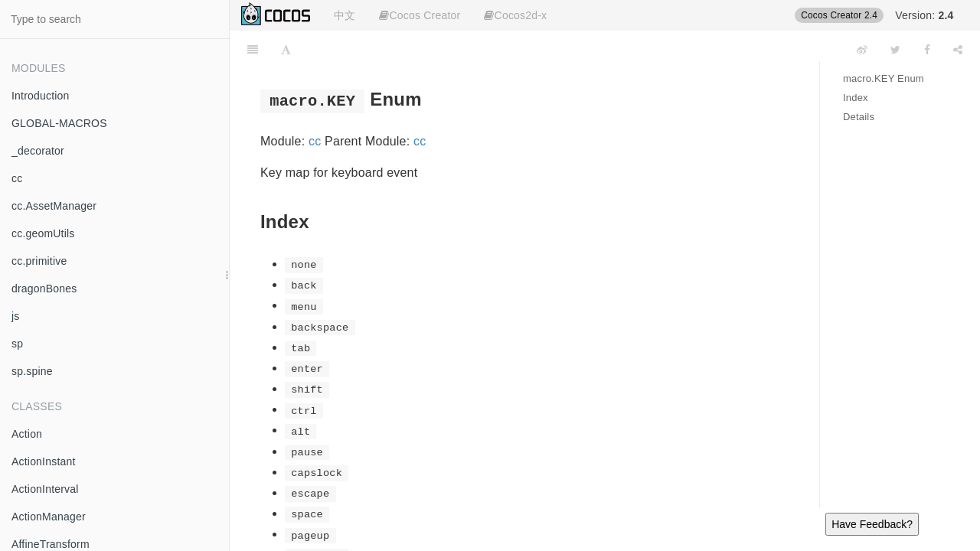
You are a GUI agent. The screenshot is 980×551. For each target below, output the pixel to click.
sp (17, 344)
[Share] (958, 50)
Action (27, 434)
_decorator (38, 151)
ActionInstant (44, 461)
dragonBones (44, 289)
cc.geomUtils (43, 233)
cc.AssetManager (54, 206)
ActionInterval (45, 489)
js (16, 316)
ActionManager (49, 517)
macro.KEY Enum (884, 78)
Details (859, 117)
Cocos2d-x (515, 15)
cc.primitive (39, 261)
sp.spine (32, 371)
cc (17, 178)
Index (856, 98)
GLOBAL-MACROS (59, 123)
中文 (345, 15)
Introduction (41, 96)
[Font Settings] (286, 50)
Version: (924, 15)
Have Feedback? (872, 524)
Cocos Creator (420, 15)
